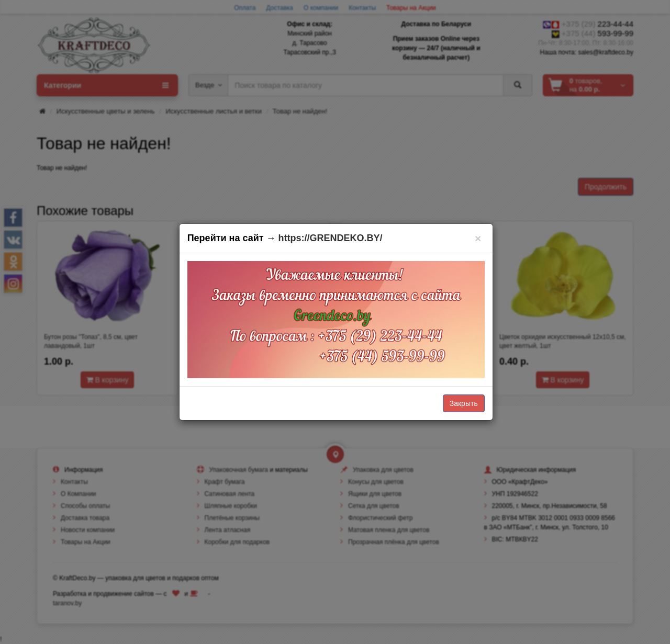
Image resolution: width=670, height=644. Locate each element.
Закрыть (464, 403)
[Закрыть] (478, 238)
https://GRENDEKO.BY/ (331, 238)
